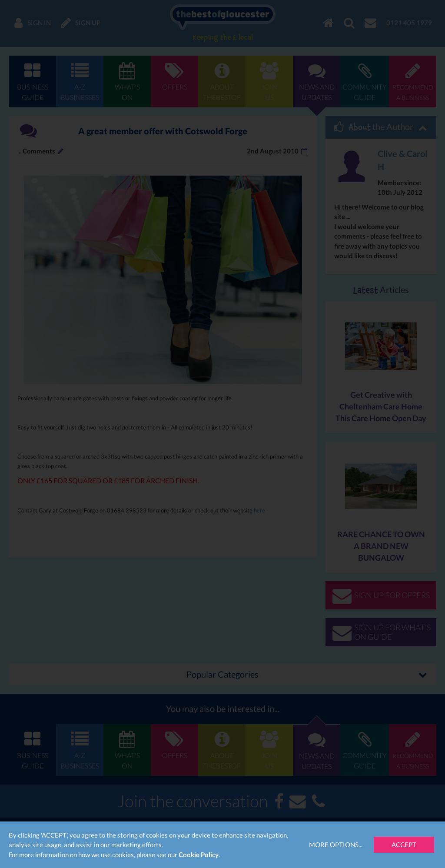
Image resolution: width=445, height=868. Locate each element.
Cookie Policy (199, 855)
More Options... (336, 845)
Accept (404, 845)
